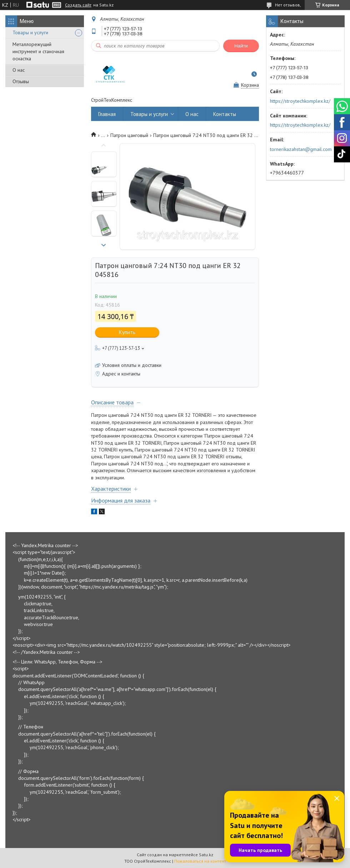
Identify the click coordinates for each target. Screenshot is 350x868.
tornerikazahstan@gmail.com (301, 149)
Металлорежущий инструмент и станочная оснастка (38, 51)
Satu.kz (206, 855)
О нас (19, 70)
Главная (107, 114)
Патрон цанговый (129, 135)
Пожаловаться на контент (200, 861)
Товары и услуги (30, 32)
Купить (127, 332)
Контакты (225, 114)
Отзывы (21, 81)
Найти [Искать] (241, 46)
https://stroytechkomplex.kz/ (300, 101)
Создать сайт (78, 5)
